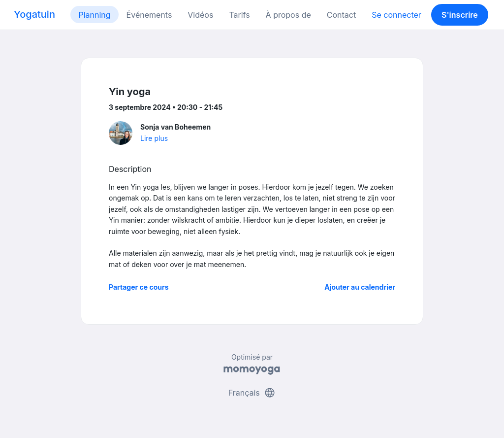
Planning (94, 15)
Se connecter (396, 15)
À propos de (288, 15)
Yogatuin (34, 14)
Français (252, 393)
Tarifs (239, 15)
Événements (149, 15)
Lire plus (154, 138)
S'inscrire (460, 15)
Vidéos (200, 15)
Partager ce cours (139, 287)
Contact (341, 15)
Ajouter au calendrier (360, 287)
